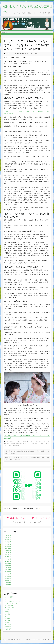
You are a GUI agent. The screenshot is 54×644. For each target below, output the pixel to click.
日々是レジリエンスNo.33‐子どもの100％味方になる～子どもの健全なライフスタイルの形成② (27, 452)
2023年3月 (8, 548)
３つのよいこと (27, 444)
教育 (6, 616)
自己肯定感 (19, 444)
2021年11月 (8, 578)
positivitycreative (9, 54)
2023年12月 (8, 538)
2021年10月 (8, 580)
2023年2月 (8, 550)
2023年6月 (8, 542)
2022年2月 (8, 572)
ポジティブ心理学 (33, 441)
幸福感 (13, 444)
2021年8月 (8, 585)
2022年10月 (8, 557)
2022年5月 (8, 565)
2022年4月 (8, 568)
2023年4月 (8, 546)
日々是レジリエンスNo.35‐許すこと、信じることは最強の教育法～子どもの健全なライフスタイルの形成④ (27, 459)
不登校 (7, 610)
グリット (8, 599)
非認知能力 (8, 627)
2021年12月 (8, 576)
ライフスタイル (30, 54)
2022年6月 (8, 563)
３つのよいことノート (38, 444)
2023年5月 (8, 544)
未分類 (7, 623)
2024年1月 (8, 536)
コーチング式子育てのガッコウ (13, 601)
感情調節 (8, 614)
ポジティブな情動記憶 (22, 441)
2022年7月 (8, 561)
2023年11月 (8, 540)
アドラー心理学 (9, 597)
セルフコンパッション (11, 603)
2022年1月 (8, 574)
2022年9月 (8, 559)
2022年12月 (8, 555)
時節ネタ (8, 618)
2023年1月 (8, 553)
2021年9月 (8, 582)
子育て (36, 54)
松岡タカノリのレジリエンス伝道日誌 (28, 8)
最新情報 (8, 620)
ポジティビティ (10, 441)
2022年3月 (8, 570)
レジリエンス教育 (10, 608)
